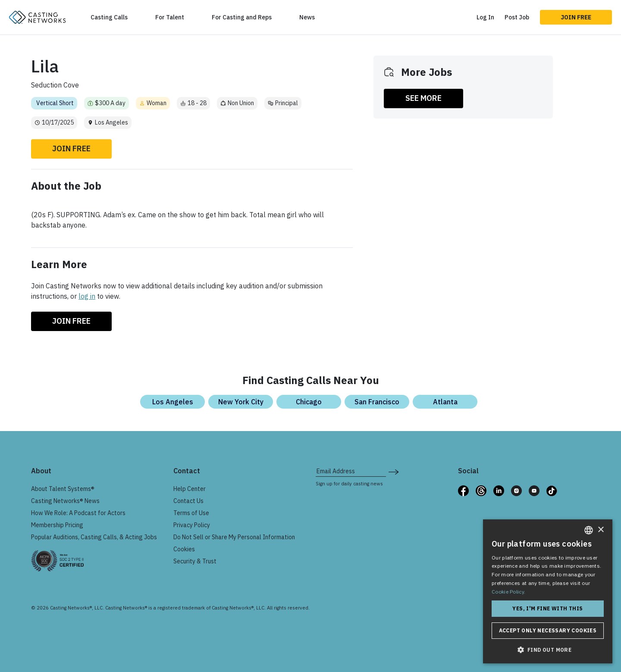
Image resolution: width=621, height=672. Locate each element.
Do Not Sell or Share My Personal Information (234, 537)
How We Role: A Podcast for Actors (78, 513)
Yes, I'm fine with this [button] (547, 608)
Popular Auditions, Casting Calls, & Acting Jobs (94, 537)
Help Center (190, 489)
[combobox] (589, 530)
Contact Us (188, 501)
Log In (485, 17)
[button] (548, 650)
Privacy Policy (192, 525)
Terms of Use (191, 513)
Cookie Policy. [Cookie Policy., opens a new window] (508, 592)
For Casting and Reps (242, 17)
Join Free (576, 17)
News (307, 17)
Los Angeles (173, 402)
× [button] (601, 530)
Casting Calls (109, 17)
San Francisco (377, 402)
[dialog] (548, 591)
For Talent (170, 17)
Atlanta (445, 402)
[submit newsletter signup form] (394, 471)
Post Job (517, 17)
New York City (241, 402)
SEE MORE (423, 98)
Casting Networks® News (65, 501)
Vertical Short (55, 103)
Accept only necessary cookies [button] (548, 630)
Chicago (309, 402)
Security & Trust (195, 561)
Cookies (184, 549)
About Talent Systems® (63, 489)
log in (87, 296)
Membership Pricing (57, 525)
